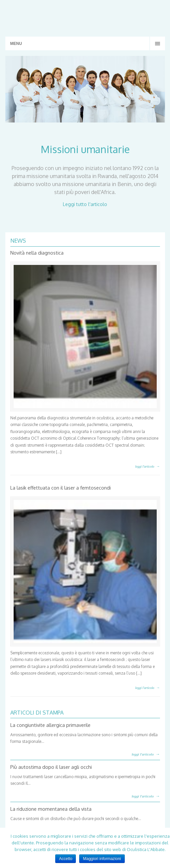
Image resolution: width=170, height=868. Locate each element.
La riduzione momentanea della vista (51, 809)
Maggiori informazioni (102, 859)
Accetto (66, 859)
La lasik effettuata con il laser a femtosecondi (61, 488)
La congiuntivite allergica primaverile (50, 725)
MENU (16, 44)
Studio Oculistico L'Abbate (85, 17)
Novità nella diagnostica (37, 253)
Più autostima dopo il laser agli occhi (51, 767)
